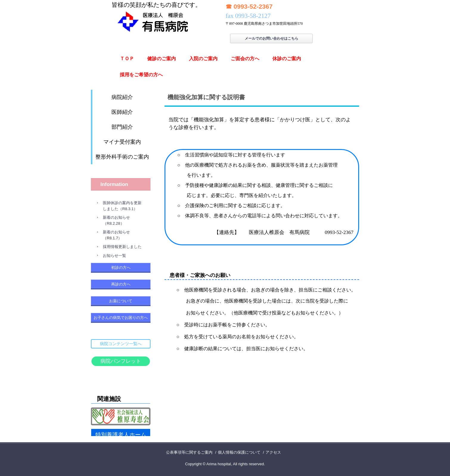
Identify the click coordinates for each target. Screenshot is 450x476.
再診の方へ (121, 284)
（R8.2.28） (114, 223)
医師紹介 (122, 112)
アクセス (273, 452)
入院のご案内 (203, 59)
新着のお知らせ (116, 217)
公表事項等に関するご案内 (189, 452)
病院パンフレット (121, 361)
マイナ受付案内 (122, 142)
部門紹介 (122, 127)
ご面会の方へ (245, 59)
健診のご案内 (162, 59)
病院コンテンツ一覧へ (121, 344)
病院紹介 (122, 97)
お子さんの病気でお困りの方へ (121, 318)
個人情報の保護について (239, 452)
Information (114, 184)
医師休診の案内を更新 (122, 203)
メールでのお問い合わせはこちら (271, 38)
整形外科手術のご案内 (122, 157)
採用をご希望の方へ (141, 75)
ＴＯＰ (127, 59)
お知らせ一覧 (114, 256)
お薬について (121, 301)
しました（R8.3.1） (120, 209)
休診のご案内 (287, 59)
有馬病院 (156, 17)
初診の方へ (121, 268)
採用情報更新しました (122, 247)
